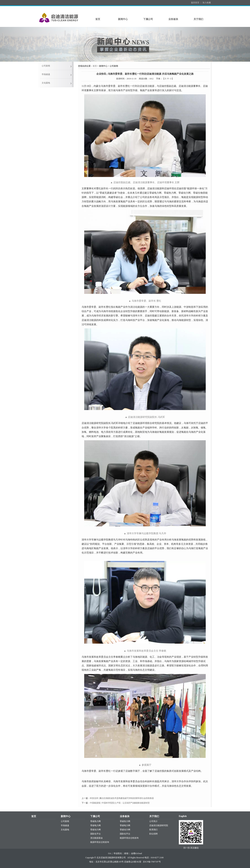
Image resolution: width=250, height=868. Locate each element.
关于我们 (198, 19)
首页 (98, 19)
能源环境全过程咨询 (100, 842)
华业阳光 (118, 853)
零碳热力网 (95, 821)
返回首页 (195, 3)
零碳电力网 (95, 825)
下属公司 (148, 19)
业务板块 (173, 19)
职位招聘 (153, 834)
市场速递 (46, 74)
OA (110, 853)
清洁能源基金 (97, 838)
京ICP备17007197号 (152, 862)
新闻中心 (123, 19)
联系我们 (153, 830)
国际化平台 (95, 834)
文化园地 (46, 83)
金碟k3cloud (137, 853)
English (183, 816)
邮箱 (126, 853)
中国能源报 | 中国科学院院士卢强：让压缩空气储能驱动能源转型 (120, 803)
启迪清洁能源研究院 (159, 825)
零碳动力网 (95, 830)
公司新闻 (46, 66)
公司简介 (153, 821)
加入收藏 (207, 3)
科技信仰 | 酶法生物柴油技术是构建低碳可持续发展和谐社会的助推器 (122, 798)
